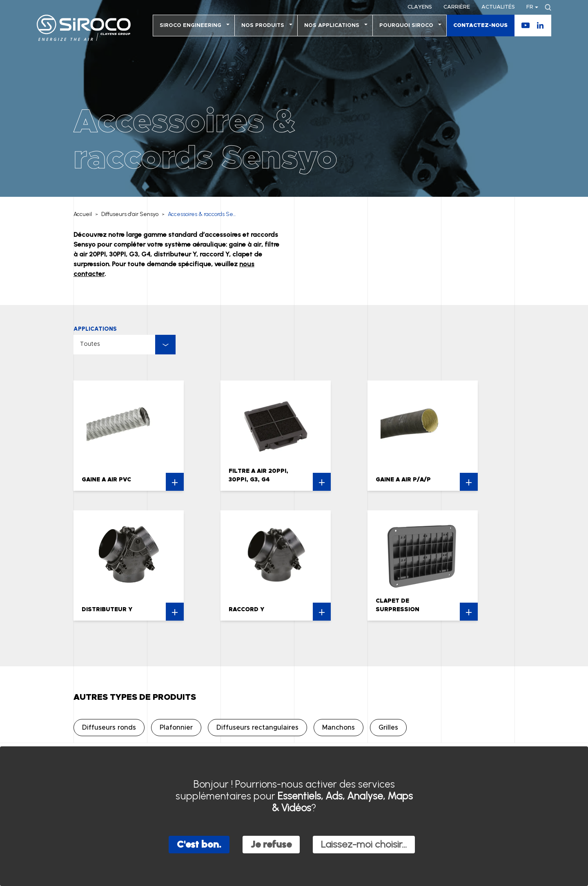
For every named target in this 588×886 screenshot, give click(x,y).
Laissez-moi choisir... (364, 844)
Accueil (83, 214)
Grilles (388, 728)
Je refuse (271, 844)
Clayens (420, 7)
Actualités (498, 7)
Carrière (457, 7)
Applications (95, 329)
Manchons (339, 728)
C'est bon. (199, 844)
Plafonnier (176, 728)
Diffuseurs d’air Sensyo (130, 214)
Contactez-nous (480, 26)
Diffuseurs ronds (109, 728)
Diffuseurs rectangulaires (257, 728)
